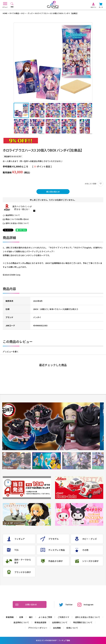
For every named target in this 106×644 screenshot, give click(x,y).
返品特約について (13, 215)
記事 (21, 617)
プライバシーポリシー (38, 628)
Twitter (66, 605)
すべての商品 (14, 13)
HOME (5, 13)
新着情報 (10, 617)
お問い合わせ (26, 605)
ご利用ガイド (63, 617)
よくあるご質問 (45, 617)
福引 (31, 617)
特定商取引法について (83, 622)
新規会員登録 (40, 622)
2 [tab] (47, 461)
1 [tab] (16, 461)
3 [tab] (77, 461)
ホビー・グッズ (27, 13)
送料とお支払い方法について (17, 223)
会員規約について (60, 622)
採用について (72, 628)
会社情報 (57, 628)
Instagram (85, 605)
